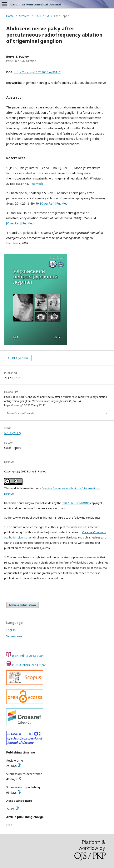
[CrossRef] (47, 203)
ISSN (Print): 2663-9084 (28, 656)
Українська (14, 636)
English (11, 630)
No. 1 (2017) (42, 16)
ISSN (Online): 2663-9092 (29, 665)
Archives (24, 16)
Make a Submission (23, 605)
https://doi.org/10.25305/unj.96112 (37, 72)
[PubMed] (36, 184)
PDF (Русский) (19, 358)
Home (10, 16)
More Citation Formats (21, 413)
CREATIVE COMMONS (76, 503)
